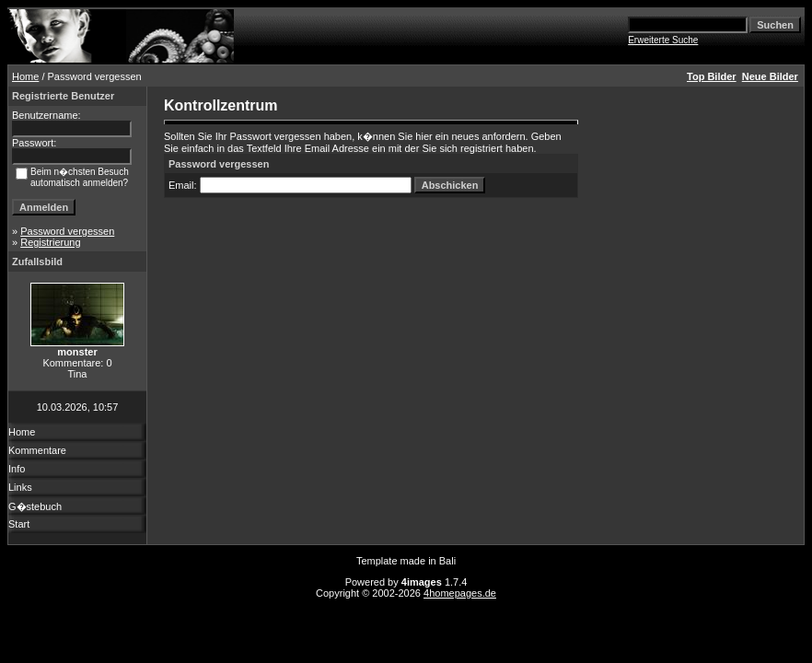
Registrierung (50, 242)
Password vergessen (67, 231)
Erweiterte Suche (663, 40)
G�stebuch (35, 506)
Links (20, 487)
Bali (447, 561)
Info (17, 469)
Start (19, 524)
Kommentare (37, 450)
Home (25, 76)
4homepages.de (460, 593)
